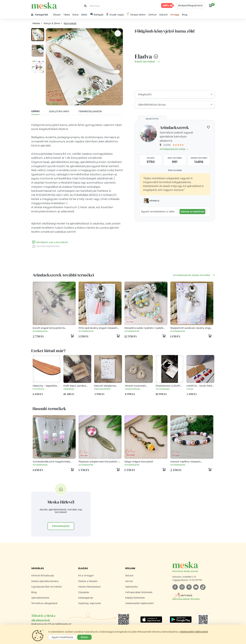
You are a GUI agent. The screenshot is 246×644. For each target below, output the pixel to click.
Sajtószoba (131, 587)
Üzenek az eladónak (192, 212)
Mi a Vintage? (86, 576)
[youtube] (196, 587)
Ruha (75, 15)
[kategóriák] (41, 15)
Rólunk (129, 576)
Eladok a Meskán (88, 581)
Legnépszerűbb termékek (47, 587)
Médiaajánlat (86, 598)
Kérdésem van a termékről (49, 242)
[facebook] (175, 587)
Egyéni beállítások (62, 637)
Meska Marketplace (90, 587)
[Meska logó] (194, 567)
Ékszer (57, 15)
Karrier (129, 581)
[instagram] (182, 587)
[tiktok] (203, 587)
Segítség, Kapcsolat (90, 603)
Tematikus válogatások (44, 603)
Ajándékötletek (40, 598)
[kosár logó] (210, 5)
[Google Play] (151, 620)
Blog (185, 15)
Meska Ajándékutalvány (45, 581)
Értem (84, 637)
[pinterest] (189, 587)
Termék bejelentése (45, 246)
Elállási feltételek (135, 598)
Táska (67, 15)
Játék (84, 15)
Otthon (153, 15)
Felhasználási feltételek (139, 592)
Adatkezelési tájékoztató (140, 603)
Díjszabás (84, 592)
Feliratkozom (61, 526)
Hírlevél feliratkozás (43, 576)
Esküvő (163, 15)
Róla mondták (175, 170)
